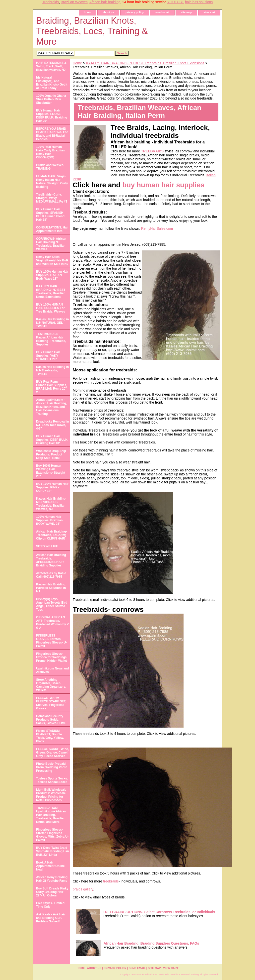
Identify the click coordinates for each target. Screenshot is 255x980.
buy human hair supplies (163, 185)
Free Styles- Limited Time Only (50, 905)
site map (186, 12)
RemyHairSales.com (157, 228)
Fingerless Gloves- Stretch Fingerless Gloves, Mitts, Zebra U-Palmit (52, 835)
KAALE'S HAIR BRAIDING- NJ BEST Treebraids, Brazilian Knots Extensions (145, 63)
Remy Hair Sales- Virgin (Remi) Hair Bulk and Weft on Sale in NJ (52, 260)
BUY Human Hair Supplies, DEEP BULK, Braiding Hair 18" (52, 440)
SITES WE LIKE (47, 546)
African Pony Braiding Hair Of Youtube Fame (52, 879)
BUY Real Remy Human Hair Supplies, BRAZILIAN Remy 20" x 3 (52, 387)
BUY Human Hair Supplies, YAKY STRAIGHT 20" (48, 356)
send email (162, 12)
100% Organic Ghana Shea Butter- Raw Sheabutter (51, 99)
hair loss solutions (199, 2)
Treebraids (51, 2)
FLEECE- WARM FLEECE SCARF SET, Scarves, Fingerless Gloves (51, 703)
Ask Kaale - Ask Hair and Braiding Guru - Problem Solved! (51, 918)
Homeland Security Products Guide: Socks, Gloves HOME (51, 720)
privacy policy (135, 12)
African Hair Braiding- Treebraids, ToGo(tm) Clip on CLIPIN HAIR (52, 535)
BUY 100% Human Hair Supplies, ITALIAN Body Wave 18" (52, 275)
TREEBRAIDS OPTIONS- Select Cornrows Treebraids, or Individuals (159, 912)
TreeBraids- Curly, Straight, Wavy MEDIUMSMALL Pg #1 (52, 198)
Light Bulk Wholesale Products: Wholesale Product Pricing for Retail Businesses (51, 795)
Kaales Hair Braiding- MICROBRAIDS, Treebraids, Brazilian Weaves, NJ (51, 504)
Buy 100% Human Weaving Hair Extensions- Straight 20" (51, 471)
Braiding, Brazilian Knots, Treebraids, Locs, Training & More (92, 31)
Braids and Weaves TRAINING (50, 167)
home (88, 12)
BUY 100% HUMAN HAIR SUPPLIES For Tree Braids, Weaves (51, 308)
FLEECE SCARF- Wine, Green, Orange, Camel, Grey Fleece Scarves (52, 753)
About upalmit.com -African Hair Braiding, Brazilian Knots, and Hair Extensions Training (51, 407)
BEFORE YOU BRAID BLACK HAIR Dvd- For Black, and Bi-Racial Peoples (52, 134)
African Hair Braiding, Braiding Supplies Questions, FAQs (151, 943)
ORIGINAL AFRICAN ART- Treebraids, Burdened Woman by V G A (52, 623)
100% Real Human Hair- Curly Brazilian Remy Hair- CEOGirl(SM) (50, 152)
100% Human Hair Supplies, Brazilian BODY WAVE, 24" (49, 520)
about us (108, 12)
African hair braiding (105, 2)
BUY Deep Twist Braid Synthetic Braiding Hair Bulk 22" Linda (53, 851)
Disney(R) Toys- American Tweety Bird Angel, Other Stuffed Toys (52, 604)
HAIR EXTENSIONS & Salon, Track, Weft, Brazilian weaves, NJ (51, 66)
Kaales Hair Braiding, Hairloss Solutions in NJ (51, 588)
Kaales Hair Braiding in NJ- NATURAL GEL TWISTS (52, 323)
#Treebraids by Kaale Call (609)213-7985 (51, 575)
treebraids (111, 881)
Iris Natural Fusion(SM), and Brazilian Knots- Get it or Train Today (52, 83)
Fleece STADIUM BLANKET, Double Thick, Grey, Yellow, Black (50, 736)
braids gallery (83, 889)
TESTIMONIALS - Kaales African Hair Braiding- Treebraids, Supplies (51, 339)
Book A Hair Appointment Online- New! (51, 866)
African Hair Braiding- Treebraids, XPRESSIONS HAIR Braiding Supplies (52, 560)
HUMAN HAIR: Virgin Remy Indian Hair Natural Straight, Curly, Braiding (52, 182)
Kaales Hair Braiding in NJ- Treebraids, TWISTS (52, 370)
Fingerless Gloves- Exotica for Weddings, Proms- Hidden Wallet (52, 657)
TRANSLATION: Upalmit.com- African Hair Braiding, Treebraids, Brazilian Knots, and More (51, 815)
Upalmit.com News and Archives (52, 670)
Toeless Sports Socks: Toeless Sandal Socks (52, 780)
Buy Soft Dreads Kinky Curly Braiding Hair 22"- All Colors (52, 892)
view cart (209, 12)
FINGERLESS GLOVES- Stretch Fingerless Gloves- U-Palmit (51, 641)
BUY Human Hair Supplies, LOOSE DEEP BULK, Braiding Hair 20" (52, 116)
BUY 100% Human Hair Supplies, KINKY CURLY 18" (52, 487)
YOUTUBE (176, 2)
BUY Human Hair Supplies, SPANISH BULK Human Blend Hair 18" (50, 215)
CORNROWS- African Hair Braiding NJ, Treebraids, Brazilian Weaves (51, 244)
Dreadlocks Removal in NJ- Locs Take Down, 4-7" (53, 425)
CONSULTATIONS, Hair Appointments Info (52, 229)
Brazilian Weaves (74, 2)
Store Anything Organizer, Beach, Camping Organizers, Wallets (51, 685)
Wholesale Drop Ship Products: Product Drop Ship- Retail (51, 454)
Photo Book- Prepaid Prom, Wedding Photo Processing (52, 767)
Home (77, 63)
